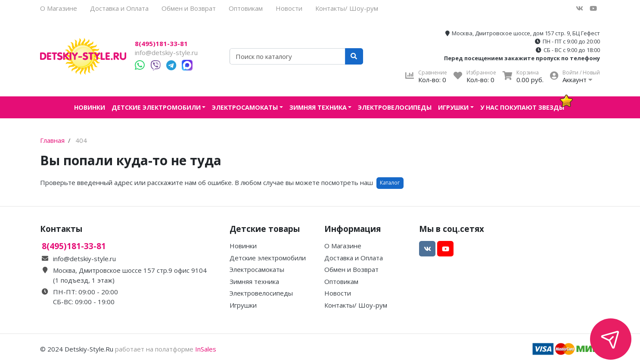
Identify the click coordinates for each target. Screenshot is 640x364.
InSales (206, 349)
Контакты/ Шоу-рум (347, 8)
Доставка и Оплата (119, 8)
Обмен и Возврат (189, 8)
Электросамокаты (245, 107)
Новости (289, 8)
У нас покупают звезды (522, 107)
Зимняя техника (318, 107)
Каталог (390, 183)
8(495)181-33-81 (161, 44)
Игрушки (453, 107)
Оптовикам (246, 8)
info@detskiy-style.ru (166, 52)
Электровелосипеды (395, 107)
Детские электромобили (156, 107)
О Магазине (59, 8)
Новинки (90, 107)
